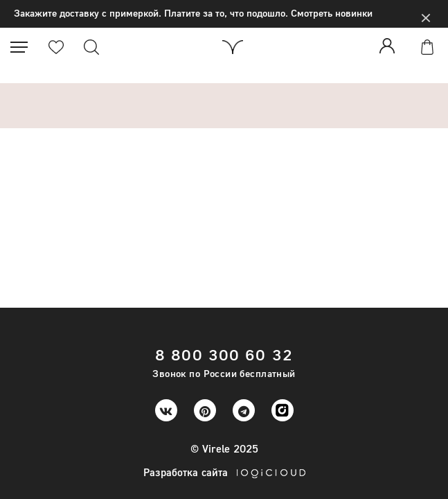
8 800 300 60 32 (224, 354)
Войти (390, 46)
